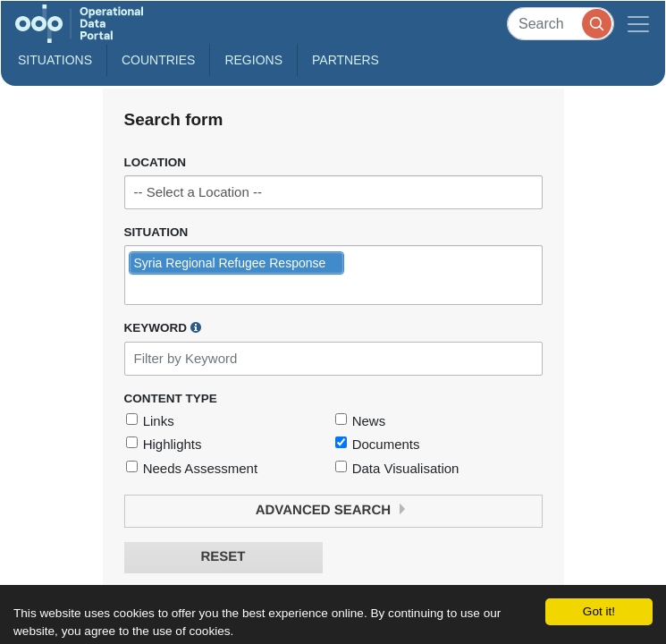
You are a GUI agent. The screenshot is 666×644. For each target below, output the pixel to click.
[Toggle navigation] (638, 24)
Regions (253, 60)
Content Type (171, 398)
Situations (55, 60)
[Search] (561, 24)
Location (156, 162)
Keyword (163, 327)
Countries (158, 60)
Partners (346, 60)
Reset (223, 557)
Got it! (599, 611)
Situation (156, 232)
